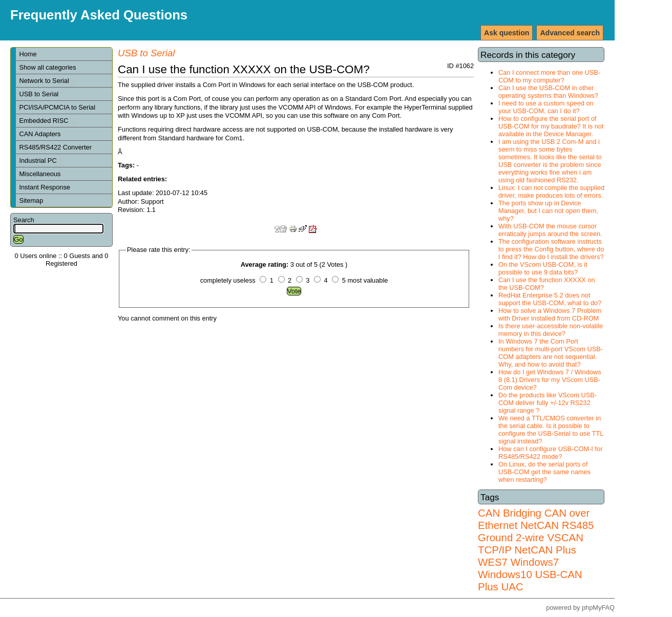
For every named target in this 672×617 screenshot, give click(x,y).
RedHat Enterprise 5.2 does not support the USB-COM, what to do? (550, 299)
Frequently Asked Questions (99, 15)
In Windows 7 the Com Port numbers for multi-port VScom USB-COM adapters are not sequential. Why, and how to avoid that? (551, 353)
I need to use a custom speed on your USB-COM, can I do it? (546, 107)
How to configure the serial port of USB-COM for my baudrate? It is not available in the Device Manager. (551, 126)
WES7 (493, 562)
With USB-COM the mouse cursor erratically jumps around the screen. (550, 230)
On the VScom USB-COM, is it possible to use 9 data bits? (543, 268)
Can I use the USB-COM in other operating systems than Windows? (548, 92)
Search (24, 220)
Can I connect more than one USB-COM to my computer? (549, 76)
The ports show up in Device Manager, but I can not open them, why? (548, 211)
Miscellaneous (40, 174)
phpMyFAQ (598, 608)
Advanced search (570, 33)
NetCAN (540, 525)
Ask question (507, 33)
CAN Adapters (40, 134)
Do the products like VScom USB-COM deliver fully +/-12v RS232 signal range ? (548, 403)
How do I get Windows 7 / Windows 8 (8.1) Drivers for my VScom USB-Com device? (550, 380)
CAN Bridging (510, 513)
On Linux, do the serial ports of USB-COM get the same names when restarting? (544, 472)
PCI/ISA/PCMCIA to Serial (57, 107)
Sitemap (31, 200)
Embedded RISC (47, 121)
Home (28, 54)
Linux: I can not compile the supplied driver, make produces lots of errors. (551, 192)
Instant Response (45, 187)
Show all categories (47, 67)
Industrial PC (41, 161)
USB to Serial (39, 94)
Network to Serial (48, 81)
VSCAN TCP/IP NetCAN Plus (531, 544)
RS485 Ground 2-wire (536, 531)
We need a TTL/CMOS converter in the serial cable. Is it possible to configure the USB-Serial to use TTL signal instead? (551, 430)
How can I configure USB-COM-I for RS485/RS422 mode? (550, 453)
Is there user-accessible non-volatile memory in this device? (551, 330)
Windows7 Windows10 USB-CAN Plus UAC (530, 574)
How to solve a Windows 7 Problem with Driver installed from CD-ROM (550, 314)
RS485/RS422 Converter (55, 147)
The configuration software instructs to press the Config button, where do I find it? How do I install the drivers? (551, 249)
